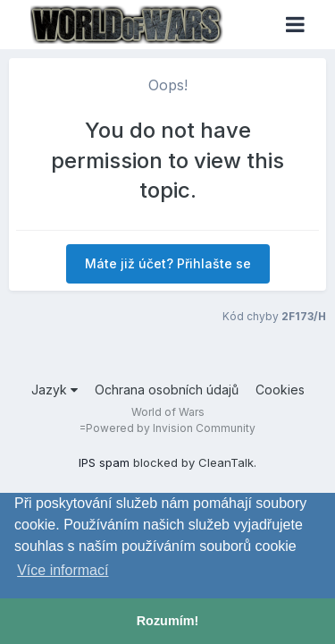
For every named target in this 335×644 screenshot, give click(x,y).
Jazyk (54, 390)
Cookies (280, 390)
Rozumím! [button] (168, 621)
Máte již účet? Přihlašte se (168, 263)
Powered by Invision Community (171, 428)
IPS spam (104, 462)
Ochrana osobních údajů (167, 390)
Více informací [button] (63, 570)
